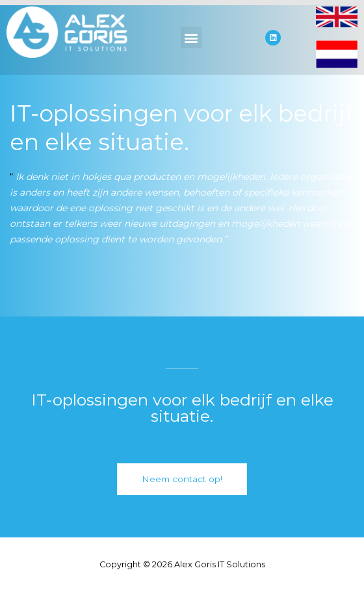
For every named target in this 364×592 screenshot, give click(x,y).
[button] (191, 37)
